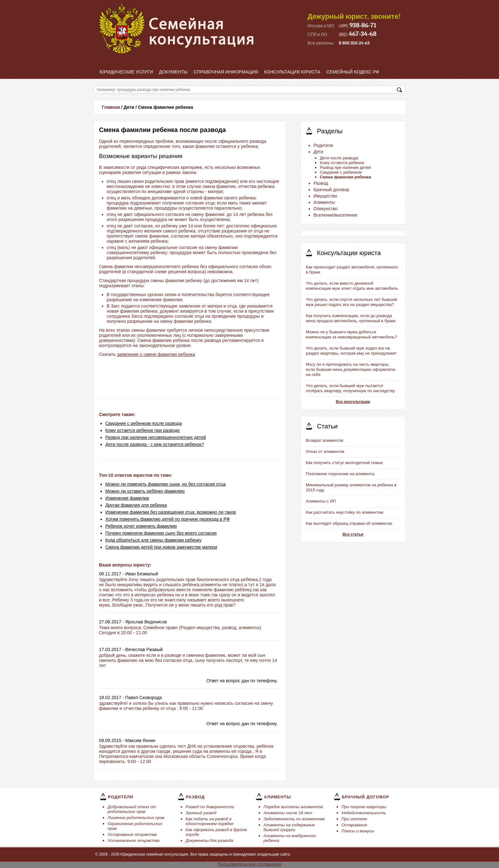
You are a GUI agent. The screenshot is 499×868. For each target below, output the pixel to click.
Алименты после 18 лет (288, 813)
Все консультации (353, 402)
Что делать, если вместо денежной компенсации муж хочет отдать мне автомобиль (352, 286)
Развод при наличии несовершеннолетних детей (156, 437)
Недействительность (364, 813)
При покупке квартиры (364, 807)
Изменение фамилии (127, 498)
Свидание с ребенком (341, 172)
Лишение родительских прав (136, 818)
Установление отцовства (134, 840)
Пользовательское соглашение (250, 864)
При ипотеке (354, 819)
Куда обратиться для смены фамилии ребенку (153, 540)
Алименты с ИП (321, 501)
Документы (173, 72)
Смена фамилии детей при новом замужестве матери (161, 547)
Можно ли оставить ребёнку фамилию (145, 491)
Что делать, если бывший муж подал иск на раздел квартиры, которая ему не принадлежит (351, 351)
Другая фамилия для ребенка (136, 505)
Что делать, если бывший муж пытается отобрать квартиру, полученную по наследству (350, 388)
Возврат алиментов (325, 440)
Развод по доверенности (210, 807)
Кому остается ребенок (342, 163)
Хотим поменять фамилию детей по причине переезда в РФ (168, 519)
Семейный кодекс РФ (353, 72)
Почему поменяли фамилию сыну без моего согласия (161, 533)
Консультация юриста (292, 72)
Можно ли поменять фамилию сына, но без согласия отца (165, 484)
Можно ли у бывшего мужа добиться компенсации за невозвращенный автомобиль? (351, 334)
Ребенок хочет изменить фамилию (141, 526)
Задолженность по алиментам (294, 819)
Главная (111, 107)
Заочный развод (201, 813)
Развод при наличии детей (345, 167)
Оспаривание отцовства (132, 834)
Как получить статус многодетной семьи (344, 463)
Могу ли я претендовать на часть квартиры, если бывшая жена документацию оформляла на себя (350, 369)
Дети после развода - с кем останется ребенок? (155, 444)
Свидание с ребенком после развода (144, 423)
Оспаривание (354, 825)
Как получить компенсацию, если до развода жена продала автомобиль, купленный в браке (351, 318)
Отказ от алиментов (325, 451)
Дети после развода (339, 158)
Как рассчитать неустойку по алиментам (344, 512)
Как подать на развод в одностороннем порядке (210, 821)
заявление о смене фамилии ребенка (156, 354)
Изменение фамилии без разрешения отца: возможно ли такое (171, 512)
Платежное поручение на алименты (340, 474)
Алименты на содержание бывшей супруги (289, 827)
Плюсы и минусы (358, 831)
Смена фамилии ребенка (345, 177)
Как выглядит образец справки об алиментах (349, 523)
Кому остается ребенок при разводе (143, 430)
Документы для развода (209, 840)
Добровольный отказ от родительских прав (132, 809)
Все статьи (353, 534)
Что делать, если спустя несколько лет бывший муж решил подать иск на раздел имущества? (351, 302)
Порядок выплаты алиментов (293, 807)
